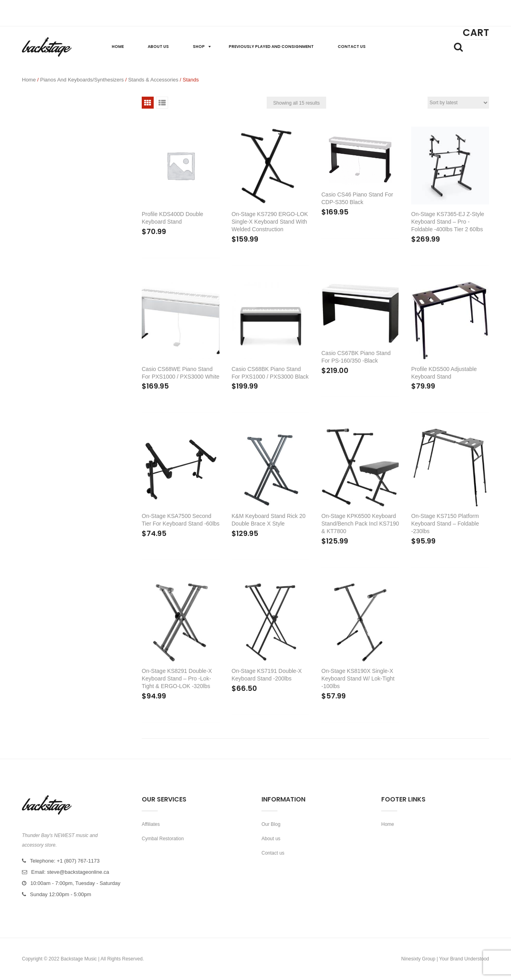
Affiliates (151, 824)
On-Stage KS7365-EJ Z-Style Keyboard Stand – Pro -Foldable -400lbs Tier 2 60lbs (448, 222)
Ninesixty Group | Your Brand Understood (445, 959)
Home (29, 80)
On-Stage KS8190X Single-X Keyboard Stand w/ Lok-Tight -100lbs (358, 678)
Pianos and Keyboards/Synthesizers (82, 80)
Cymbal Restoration (163, 839)
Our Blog (271, 824)
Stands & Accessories (153, 80)
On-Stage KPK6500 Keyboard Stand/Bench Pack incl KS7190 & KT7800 (360, 524)
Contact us (273, 853)
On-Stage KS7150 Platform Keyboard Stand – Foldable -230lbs (445, 524)
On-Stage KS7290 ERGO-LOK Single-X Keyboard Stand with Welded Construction (270, 222)
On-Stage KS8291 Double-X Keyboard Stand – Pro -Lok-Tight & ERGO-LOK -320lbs (177, 678)
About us (271, 839)
